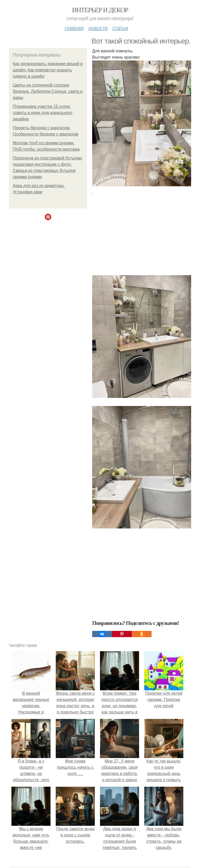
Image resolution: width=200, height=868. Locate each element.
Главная (74, 28)
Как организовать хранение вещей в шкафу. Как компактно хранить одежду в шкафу (48, 70)
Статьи (120, 28)
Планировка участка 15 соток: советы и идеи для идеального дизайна (43, 113)
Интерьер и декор (100, 10)
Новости (98, 28)
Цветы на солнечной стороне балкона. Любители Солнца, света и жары (48, 91)
